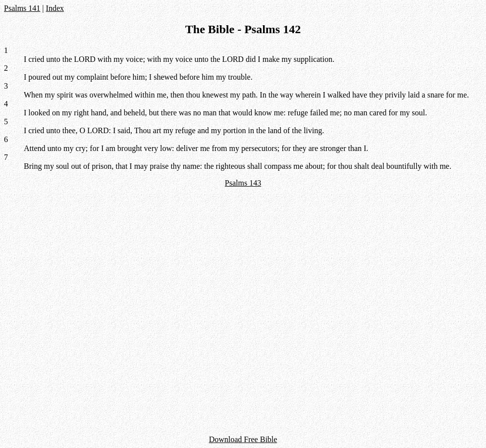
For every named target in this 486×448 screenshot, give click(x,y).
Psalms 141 (22, 8)
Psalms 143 (243, 183)
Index (55, 8)
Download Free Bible (243, 439)
